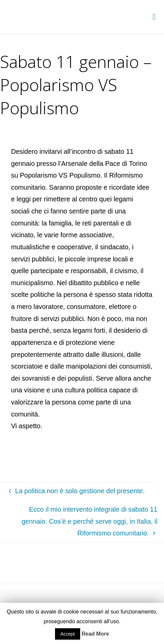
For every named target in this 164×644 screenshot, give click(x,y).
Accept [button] (68, 634)
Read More (95, 634)
